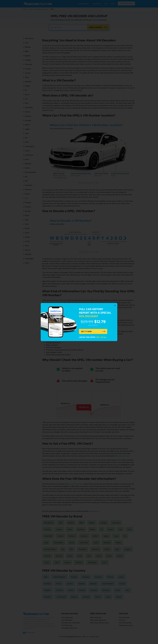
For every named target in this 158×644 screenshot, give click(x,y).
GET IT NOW (86, 331)
